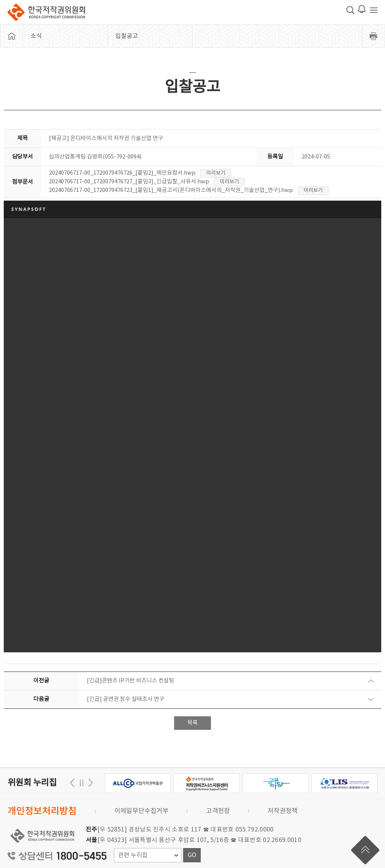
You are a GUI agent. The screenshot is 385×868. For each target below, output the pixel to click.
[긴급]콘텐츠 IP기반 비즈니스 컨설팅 (130, 681)
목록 (192, 723)
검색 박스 (350, 10)
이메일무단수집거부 (141, 811)
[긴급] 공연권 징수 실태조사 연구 (126, 699)
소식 (36, 36)
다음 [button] (74, 783)
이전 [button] (89, 783)
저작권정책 (283, 811)
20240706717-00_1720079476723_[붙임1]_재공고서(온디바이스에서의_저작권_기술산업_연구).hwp (171, 190)
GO (192, 855)
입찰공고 (127, 36)
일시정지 (81, 783)
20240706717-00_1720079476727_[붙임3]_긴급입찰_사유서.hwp (129, 182)
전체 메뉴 (374, 10)
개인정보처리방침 (42, 811)
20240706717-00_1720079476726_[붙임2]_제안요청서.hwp (122, 173)
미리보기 (216, 173)
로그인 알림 (362, 9)
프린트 (374, 36)
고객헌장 (218, 811)
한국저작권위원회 (46, 12)
